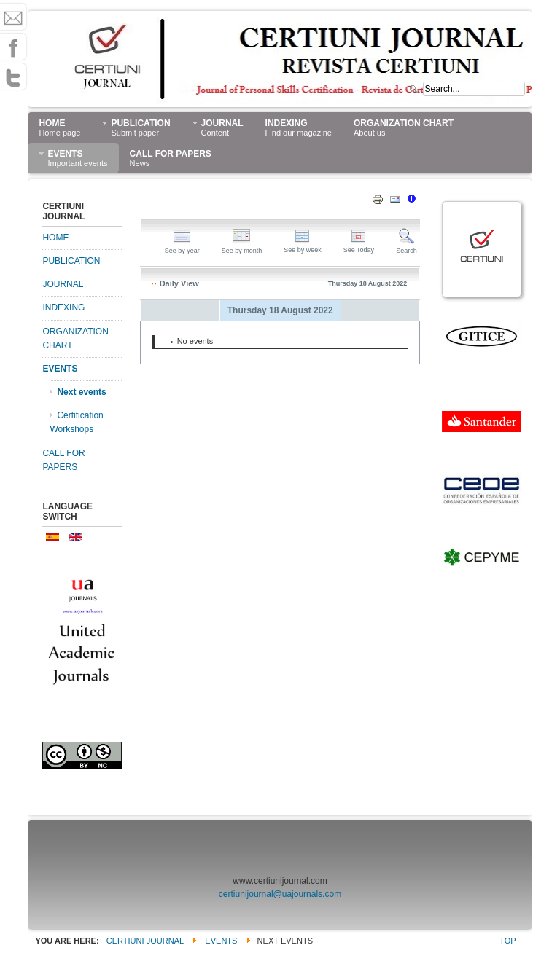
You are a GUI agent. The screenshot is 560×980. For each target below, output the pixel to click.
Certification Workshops (76, 422)
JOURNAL (63, 284)
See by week (303, 246)
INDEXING (63, 307)
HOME (55, 238)
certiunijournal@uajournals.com (280, 894)
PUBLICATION (71, 261)
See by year (182, 247)
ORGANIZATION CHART (75, 338)
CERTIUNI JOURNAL (145, 941)
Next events (81, 392)
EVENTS (60, 369)
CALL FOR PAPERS (63, 460)
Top (507, 941)
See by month (242, 247)
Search (407, 247)
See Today (359, 246)
